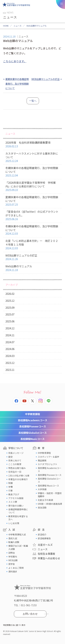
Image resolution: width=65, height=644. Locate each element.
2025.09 (10, 308)
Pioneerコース (33, 426)
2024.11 (10, 335)
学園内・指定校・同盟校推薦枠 (50, 495)
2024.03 (10, 356)
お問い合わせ (30, 614)
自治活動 (42, 507)
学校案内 (13, 557)
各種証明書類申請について (18, 511)
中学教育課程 (32, 414)
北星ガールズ (45, 545)
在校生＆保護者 (46, 554)
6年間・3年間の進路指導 (50, 504)
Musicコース (32, 439)
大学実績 (42, 489)
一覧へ (33, 101)
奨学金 (12, 564)
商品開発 (42, 460)
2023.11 (10, 370)
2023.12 (10, 363)
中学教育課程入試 (17, 534)
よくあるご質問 (16, 568)
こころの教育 (15, 464)
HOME (6, 26)
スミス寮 (13, 502)
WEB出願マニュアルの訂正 (45, 79)
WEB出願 (13, 560)
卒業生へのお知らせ (49, 558)
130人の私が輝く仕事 (19, 476)
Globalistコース (33, 433)
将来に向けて (15, 460)
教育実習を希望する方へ (18, 518)
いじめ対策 (14, 523)
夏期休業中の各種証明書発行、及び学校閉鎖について (17, 83)
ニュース (18, 26)
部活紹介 (42, 534)
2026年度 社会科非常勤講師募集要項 (32, 144)
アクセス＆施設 (16, 498)
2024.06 (10, 349)
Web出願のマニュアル (32, 268)
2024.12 (10, 328)
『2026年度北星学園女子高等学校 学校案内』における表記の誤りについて (32, 186)
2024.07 (10, 342)
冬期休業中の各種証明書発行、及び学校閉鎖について (32, 172)
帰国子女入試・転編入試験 (18, 547)
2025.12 (10, 301)
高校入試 (13, 538)
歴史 (11, 457)
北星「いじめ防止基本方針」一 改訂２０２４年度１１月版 (32, 244)
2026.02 (10, 294)
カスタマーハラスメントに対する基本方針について (32, 157)
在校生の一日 (15, 472)
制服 (11, 483)
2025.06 (10, 321)
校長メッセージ (16, 453)
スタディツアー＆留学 (48, 457)
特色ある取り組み (17, 468)
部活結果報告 (44, 538)
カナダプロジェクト (48, 464)
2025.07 (10, 314)
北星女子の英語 (45, 500)
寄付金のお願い (16, 506)
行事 (11, 491)
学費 (11, 487)
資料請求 (13, 572)
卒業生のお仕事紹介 (18, 479)
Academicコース (32, 420)
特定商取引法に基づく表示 (14, 625)
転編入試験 (14, 542)
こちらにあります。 (15, 61)
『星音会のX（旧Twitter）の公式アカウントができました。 (32, 215)
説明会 (12, 553)
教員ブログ (14, 494)
